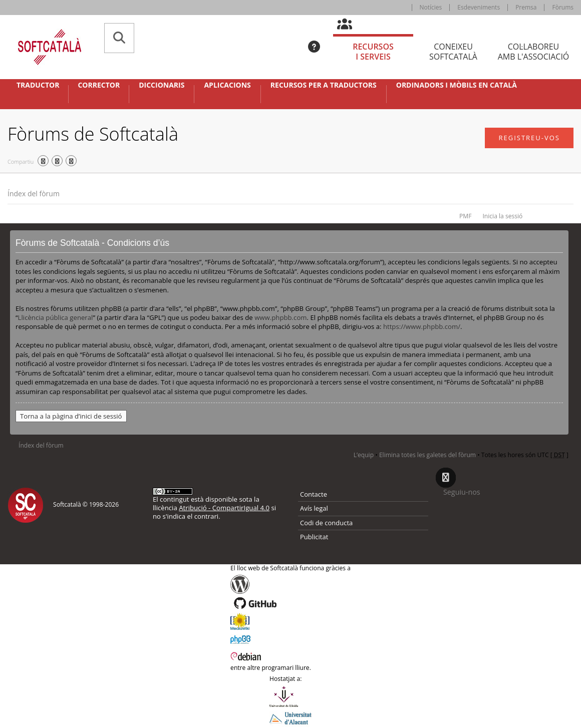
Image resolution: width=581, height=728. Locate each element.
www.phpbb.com (280, 317)
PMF (465, 216)
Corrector (99, 85)
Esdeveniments (479, 7)
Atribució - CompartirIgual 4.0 (224, 508)
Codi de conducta (326, 523)
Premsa (526, 7)
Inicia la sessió (502, 216)
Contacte (314, 494)
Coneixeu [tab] (453, 52)
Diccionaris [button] (162, 85)
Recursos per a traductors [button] (324, 85)
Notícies (431, 7)
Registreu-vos (529, 138)
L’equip (364, 455)
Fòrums (563, 7)
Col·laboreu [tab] (533, 52)
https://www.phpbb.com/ (422, 326)
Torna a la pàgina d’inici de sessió (71, 416)
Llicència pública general (56, 317)
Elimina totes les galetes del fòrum (427, 455)
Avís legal (314, 508)
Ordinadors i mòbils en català (457, 85)
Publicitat (314, 537)
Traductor (38, 85)
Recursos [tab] (373, 52)
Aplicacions (227, 85)
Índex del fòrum (34, 194)
